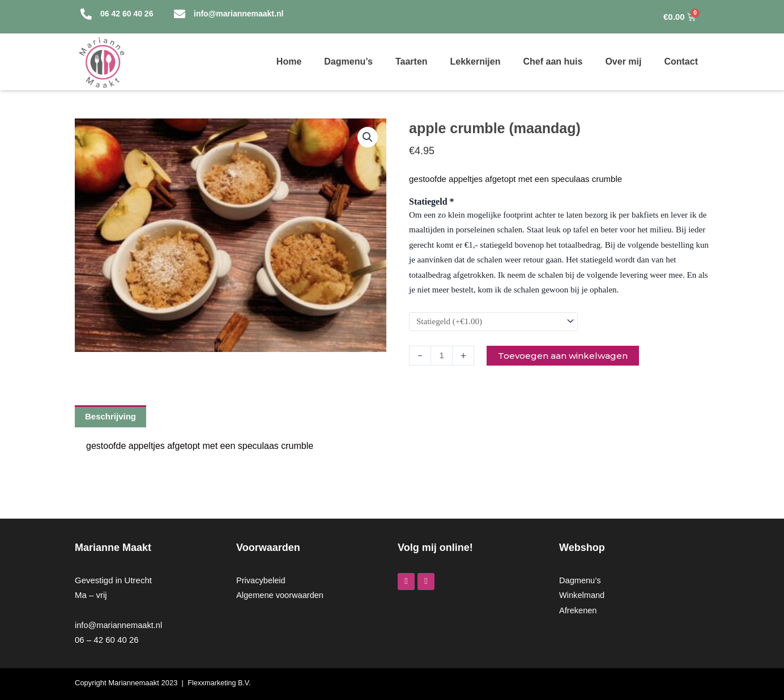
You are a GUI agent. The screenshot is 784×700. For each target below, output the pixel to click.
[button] (367, 138)
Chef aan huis (553, 61)
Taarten (412, 61)
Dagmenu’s (348, 61)
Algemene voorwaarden (281, 595)
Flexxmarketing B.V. (220, 683)
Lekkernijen (476, 61)
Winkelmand (583, 595)
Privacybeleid (261, 580)
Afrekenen (578, 610)
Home (289, 61)
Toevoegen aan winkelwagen (567, 356)
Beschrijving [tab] (110, 417)
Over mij (623, 61)
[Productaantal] (442, 356)
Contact (681, 61)
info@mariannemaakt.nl (120, 625)
